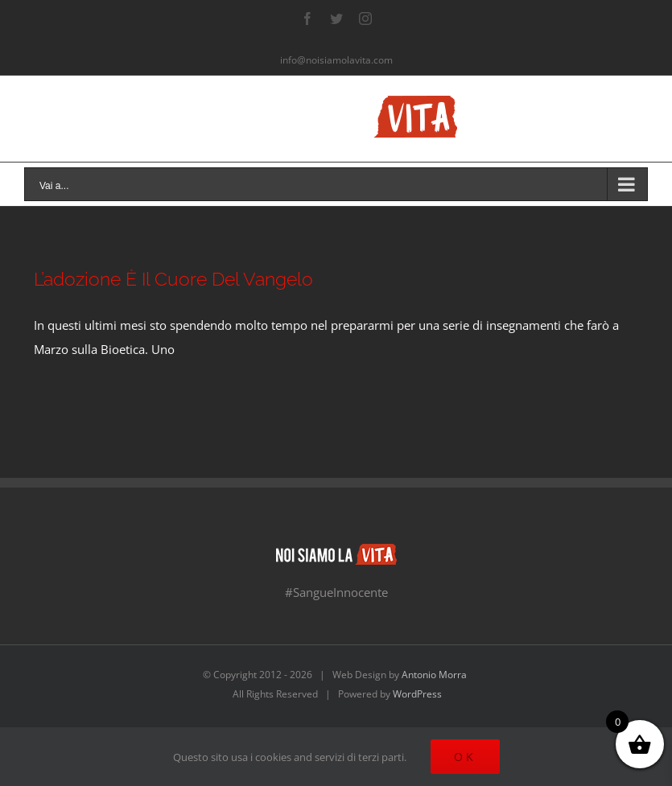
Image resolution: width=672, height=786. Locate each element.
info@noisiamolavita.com (336, 60)
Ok (465, 757)
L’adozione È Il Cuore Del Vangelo (173, 279)
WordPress (417, 694)
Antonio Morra (434, 675)
